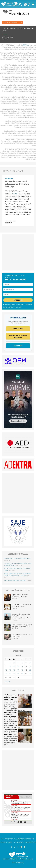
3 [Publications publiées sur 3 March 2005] (18, 663)
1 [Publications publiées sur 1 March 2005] (10, 663)
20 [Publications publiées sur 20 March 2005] (30, 670)
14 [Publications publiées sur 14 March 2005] (6, 670)
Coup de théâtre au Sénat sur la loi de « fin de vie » (22, 635)
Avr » (9, 682)
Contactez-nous (30, 842)
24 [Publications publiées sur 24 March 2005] (18, 674)
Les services (30, 839)
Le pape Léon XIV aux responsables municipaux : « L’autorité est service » (10, 734)
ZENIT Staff (5, 39)
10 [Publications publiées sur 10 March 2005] (18, 666)
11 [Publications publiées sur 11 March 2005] (22, 666)
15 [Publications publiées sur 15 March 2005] (10, 670)
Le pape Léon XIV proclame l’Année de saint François (20, 596)
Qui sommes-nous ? (8, 839)
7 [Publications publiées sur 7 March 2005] (6, 666)
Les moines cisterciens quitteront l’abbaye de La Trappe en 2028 (22, 626)
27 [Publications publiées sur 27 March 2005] (30, 674)
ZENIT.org (26, 45)
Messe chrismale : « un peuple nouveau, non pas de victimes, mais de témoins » (11, 717)
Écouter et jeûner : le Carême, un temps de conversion (21, 605)
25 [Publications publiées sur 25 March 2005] (22, 674)
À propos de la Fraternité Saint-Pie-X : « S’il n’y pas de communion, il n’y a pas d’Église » (22, 616)
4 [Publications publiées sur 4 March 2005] (22, 663)
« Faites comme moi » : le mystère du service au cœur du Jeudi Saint (10, 699)
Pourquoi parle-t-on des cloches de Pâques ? (17, 558)
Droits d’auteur (19, 842)
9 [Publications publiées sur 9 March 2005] (14, 666)
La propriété (20, 839)
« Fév (5, 682)
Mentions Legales (6, 842)
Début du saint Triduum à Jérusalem (15, 581)
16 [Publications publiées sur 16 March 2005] (14, 670)
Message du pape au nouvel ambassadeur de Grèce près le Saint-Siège (17, 184)
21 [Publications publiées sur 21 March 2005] (6, 674)
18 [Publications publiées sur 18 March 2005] (22, 670)
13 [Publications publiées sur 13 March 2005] (30, 666)
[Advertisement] (18, 252)
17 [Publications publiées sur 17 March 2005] (18, 670)
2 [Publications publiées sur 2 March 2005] (14, 663)
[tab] (11, 797)
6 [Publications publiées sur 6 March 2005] (30, 663)
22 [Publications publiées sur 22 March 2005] (10, 674)
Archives (9, 179)
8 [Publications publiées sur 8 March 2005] (10, 666)
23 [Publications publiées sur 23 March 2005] (14, 674)
